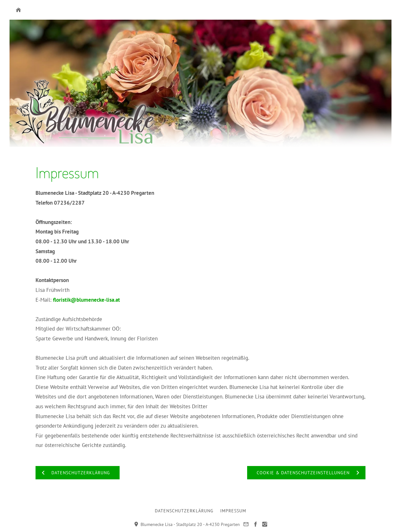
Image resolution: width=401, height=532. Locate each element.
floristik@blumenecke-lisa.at (86, 300)
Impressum (233, 511)
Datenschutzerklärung (184, 511)
